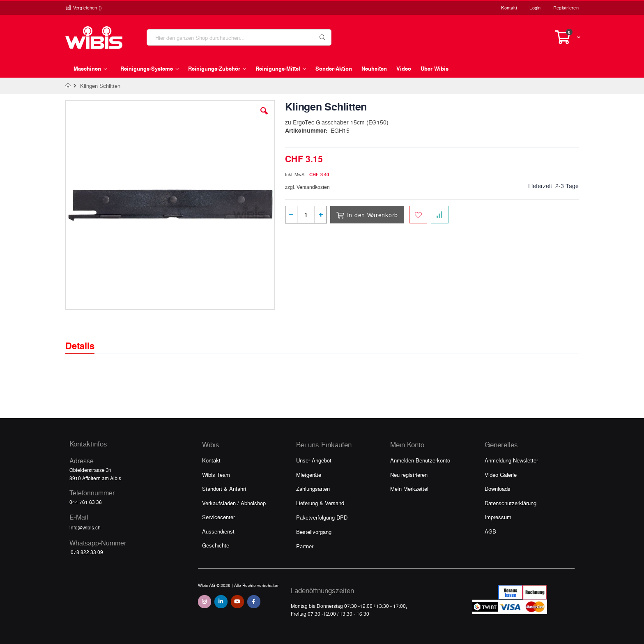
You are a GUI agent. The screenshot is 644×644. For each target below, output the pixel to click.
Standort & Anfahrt (224, 489)
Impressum (498, 517)
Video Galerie (501, 475)
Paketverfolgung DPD (322, 517)
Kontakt (509, 8)
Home (68, 86)
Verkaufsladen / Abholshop (234, 503)
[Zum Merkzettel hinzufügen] (418, 215)
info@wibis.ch (85, 527)
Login (535, 8)
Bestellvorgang (314, 532)
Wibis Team (216, 475)
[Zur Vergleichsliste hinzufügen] (440, 215)
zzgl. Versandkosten (307, 187)
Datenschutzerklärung (511, 503)
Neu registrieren (409, 475)
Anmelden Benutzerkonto (420, 460)
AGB (490, 531)
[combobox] (239, 37)
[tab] (86, 338)
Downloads (498, 489)
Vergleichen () (84, 8)
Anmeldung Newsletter (511, 460)
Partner (305, 546)
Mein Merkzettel (409, 489)
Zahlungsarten (313, 489)
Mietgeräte (309, 475)
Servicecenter (218, 517)
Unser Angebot (314, 460)
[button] (264, 117)
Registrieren (566, 8)
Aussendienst (218, 531)
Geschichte (216, 545)
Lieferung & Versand (320, 503)
